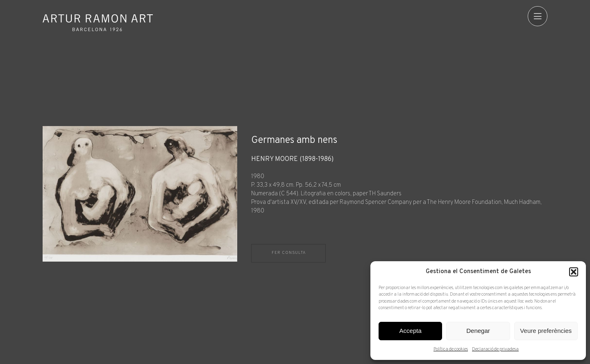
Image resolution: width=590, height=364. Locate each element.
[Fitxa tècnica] (399, 185)
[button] (574, 272)
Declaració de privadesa (495, 349)
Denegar (478, 331)
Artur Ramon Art (98, 23)
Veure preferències (546, 331)
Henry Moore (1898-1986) (292, 159)
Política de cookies (451, 349)
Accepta (411, 331)
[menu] (538, 16)
